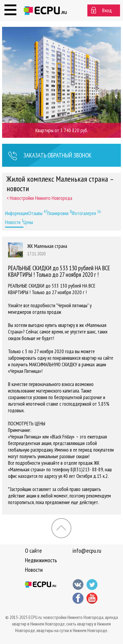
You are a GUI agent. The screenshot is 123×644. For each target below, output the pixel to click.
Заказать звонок (50, 156)
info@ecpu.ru (87, 551)
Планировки (59, 213)
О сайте (33, 551)
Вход (107, 10)
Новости (14, 222)
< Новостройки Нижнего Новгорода (39, 198)
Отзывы (38, 213)
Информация (17, 213)
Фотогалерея (86, 213)
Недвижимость (41, 560)
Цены (28, 222)
